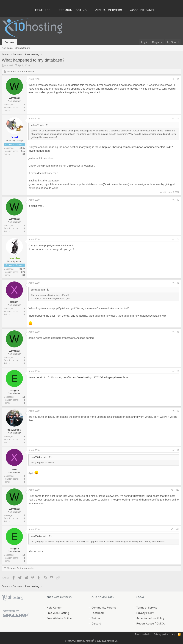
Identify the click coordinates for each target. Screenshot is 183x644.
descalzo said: (38, 290)
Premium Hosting (73, 10)
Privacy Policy (145, 613)
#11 (178, 529)
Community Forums (104, 608)
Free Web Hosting (58, 613)
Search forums (23, 48)
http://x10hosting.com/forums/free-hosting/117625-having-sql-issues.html (85, 377)
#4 (178, 239)
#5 (178, 283)
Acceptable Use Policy (150, 618)
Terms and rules (143, 634)
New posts (7, 48)
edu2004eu (14, 430)
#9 (178, 450)
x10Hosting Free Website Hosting (13, 598)
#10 (178, 490)
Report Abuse (145, 624)
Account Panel (143, 10)
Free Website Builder (60, 618)
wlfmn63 (9, 65)
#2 (178, 118)
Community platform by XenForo (91, 641)
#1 (178, 79)
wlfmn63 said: (38, 125)
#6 (178, 332)
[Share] (174, 79)
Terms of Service (147, 608)
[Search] (173, 42)
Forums (9, 42)
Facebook (98, 613)
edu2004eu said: (39, 457)
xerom (14, 302)
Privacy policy (161, 634)
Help (173, 634)
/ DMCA (160, 624)
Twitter (96, 618)
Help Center (54, 608)
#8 (178, 411)
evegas (14, 390)
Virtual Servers (109, 10)
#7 (178, 371)
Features (43, 10)
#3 (178, 200)
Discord (96, 624)
